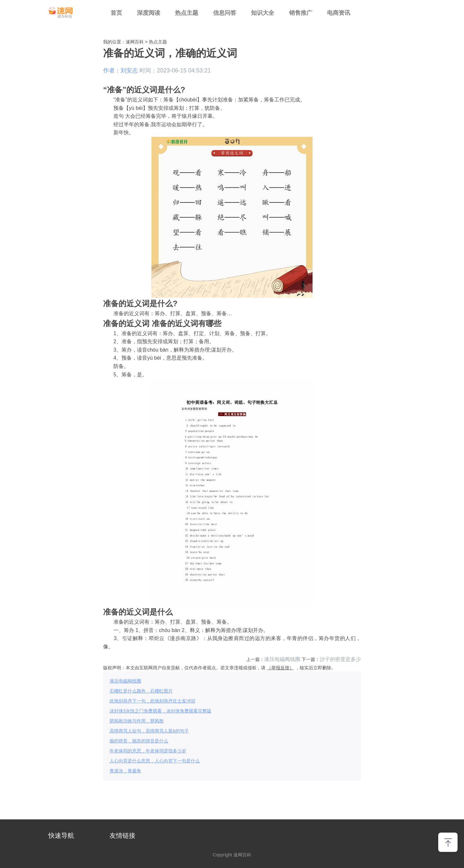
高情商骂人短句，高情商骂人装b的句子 (149, 731)
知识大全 (263, 13)
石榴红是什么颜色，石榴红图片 (141, 691)
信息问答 (225, 13)
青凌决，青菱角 (125, 771)
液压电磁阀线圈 (282, 659)
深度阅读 (149, 13)
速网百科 (135, 42)
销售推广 (301, 13)
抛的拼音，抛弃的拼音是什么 (139, 741)
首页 (116, 13)
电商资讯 (339, 13)
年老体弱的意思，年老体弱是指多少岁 (148, 751)
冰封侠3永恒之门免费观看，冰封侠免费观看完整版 (160, 711)
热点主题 (187, 13)
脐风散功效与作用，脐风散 (137, 721)
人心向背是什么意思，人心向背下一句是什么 (155, 761)
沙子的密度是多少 (340, 659)
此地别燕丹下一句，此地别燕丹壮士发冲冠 (152, 701)
